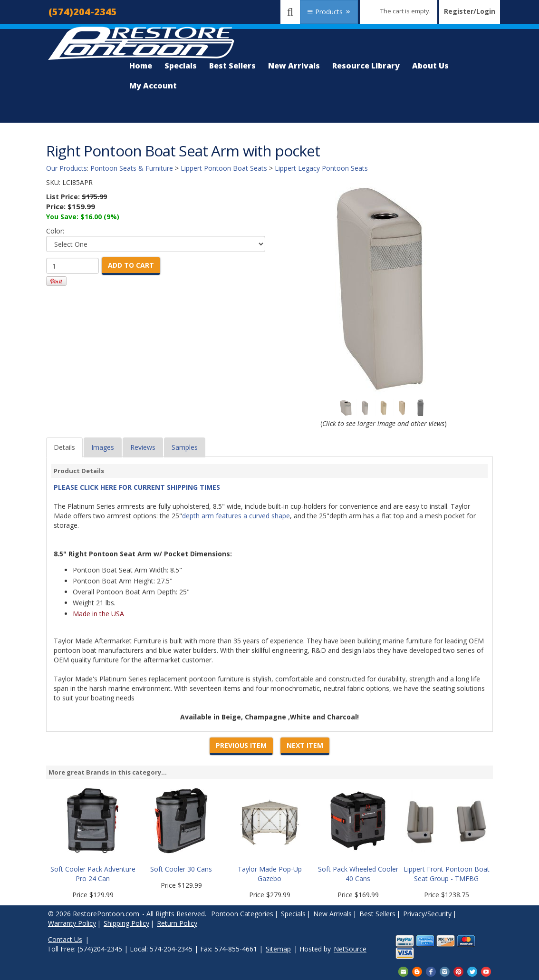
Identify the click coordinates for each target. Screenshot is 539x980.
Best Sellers (232, 66)
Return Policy (177, 923)
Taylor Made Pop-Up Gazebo (270, 874)
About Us (430, 66)
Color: (55, 231)
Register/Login (470, 11)
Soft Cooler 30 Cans (181, 869)
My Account (153, 86)
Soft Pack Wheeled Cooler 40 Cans (358, 874)
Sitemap (278, 949)
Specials (181, 66)
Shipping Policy (126, 923)
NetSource (350, 949)
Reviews (143, 447)
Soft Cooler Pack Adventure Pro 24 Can (93, 874)
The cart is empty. (405, 11)
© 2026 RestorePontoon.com (94, 914)
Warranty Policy (72, 923)
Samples (185, 447)
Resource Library (366, 66)
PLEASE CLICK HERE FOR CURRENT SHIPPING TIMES (137, 487)
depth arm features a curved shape (236, 516)
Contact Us (65, 939)
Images (103, 447)
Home (141, 66)
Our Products (67, 168)
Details (64, 447)
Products (329, 12)
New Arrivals (294, 66)
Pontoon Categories (242, 914)
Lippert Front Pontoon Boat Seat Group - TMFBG (447, 874)
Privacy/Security (427, 914)
